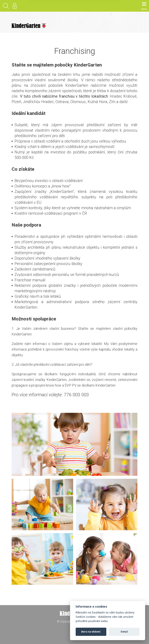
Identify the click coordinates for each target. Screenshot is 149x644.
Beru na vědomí (91, 632)
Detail (124, 632)
